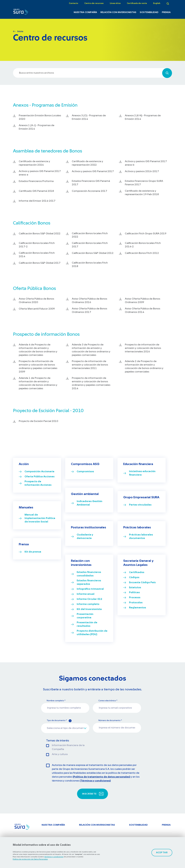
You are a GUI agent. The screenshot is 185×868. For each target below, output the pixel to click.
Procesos (135, 598)
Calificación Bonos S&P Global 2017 (40, 263)
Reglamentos (138, 608)
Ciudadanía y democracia (85, 536)
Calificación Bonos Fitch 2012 (142, 253)
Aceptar (162, 853)
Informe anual (86, 594)
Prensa (166, 12)
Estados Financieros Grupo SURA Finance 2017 (144, 183)
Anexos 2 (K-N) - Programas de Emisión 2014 (143, 117)
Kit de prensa (33, 552)
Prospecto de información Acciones (38, 483)
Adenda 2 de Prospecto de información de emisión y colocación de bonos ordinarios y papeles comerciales (144, 367)
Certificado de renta (137, 3)
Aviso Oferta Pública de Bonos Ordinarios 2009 (143, 301)
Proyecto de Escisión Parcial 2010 (38, 421)
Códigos (134, 577)
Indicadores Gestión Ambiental (90, 503)
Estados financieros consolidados (89, 574)
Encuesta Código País (142, 582)
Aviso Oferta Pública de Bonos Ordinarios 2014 (143, 310)
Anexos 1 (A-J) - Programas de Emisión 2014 (37, 127)
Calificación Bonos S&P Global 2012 (93, 253)
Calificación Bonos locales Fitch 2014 (37, 255)
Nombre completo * (56, 701)
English (157, 3)
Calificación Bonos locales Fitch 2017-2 (37, 245)
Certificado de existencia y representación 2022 (87, 163)
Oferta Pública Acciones (40, 477)
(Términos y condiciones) (95, 781)
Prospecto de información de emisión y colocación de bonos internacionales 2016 (143, 348)
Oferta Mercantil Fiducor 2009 (37, 309)
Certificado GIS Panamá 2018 (36, 191)
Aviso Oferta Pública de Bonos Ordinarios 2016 (89, 301)
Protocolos (136, 603)
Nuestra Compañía (85, 12)
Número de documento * (110, 720)
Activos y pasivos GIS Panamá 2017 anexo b (146, 163)
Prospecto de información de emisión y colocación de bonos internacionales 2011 (90, 365)
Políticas (134, 592)
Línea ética (115, 3)
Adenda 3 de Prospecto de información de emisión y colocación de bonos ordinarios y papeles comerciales (91, 350)
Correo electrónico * (108, 701)
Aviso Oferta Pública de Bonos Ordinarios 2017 (89, 310)
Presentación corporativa (85, 616)
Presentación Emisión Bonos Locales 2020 (40, 117)
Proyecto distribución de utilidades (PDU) (92, 633)
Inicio (20, 31)
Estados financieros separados (89, 582)
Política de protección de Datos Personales (30, 859)
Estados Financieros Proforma (36, 181)
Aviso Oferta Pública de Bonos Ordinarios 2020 (36, 301)
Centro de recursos (94, 3)
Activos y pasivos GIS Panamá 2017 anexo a (40, 173)
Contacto (73, 3)
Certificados (137, 572)
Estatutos (135, 588)
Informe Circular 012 (89, 599)
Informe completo (88, 604)
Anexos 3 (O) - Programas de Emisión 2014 (89, 117)
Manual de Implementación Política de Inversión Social (40, 518)
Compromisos (85, 472)
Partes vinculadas (140, 505)
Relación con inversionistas (118, 12)
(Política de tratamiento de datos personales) (101, 777)
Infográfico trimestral (90, 589)
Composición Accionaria (39, 472)
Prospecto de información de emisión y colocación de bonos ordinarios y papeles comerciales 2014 (91, 383)
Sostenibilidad (149, 12)
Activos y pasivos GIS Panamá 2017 (93, 171)
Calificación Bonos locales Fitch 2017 (90, 245)
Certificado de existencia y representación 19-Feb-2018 (142, 193)
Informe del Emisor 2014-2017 (37, 201)
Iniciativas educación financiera (142, 473)
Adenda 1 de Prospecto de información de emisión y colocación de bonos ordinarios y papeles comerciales (38, 383)
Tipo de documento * (59, 721)
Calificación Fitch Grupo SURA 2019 (146, 234)
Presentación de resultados (87, 624)
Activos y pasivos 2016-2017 (142, 171)
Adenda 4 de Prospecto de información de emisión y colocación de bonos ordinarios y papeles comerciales (38, 350)
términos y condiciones (54, 857)
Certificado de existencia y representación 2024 (34, 163)
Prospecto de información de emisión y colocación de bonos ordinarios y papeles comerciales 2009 (38, 367)
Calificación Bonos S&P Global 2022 (40, 234)
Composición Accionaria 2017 (89, 191)
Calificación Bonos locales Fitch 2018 (90, 265)
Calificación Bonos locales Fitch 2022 (90, 235)
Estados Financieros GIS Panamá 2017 (91, 183)
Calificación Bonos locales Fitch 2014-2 (143, 245)
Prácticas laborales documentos (141, 536)
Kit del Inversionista (89, 609)
